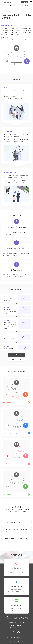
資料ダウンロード (17, 360)
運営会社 (9, 638)
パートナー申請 (16, 355)
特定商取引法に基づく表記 (20, 638)
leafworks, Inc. (20, 641)
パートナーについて (18, 6)
